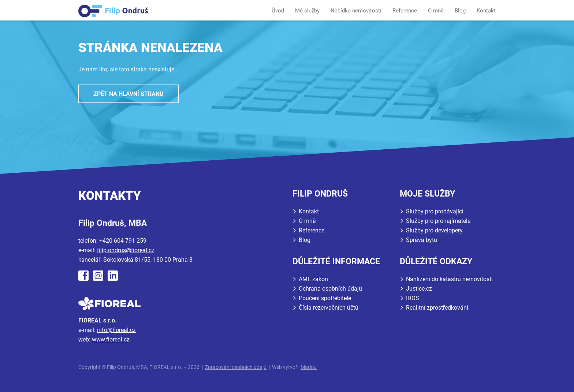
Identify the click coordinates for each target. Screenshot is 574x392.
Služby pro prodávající (435, 211)
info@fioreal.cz (116, 330)
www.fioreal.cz (111, 339)
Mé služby (307, 11)
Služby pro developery (434, 230)
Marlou (309, 367)
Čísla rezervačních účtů (329, 308)
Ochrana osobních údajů (330, 289)
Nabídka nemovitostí (356, 11)
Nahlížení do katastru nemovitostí (449, 279)
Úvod (278, 11)
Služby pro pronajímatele (438, 221)
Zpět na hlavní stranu (128, 94)
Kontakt (486, 11)
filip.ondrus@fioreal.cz (126, 250)
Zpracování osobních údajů (236, 367)
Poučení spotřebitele (325, 298)
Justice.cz (419, 289)
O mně (436, 11)
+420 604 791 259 (123, 241)
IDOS (413, 298)
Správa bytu (422, 240)
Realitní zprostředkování (437, 308)
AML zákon (313, 279)
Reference (405, 11)
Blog (460, 11)
